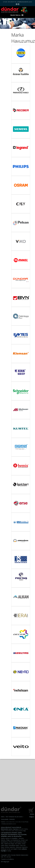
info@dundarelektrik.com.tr (25, 2)
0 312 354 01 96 (10, 822)
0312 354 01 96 (12, 2)
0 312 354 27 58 (20, 822)
